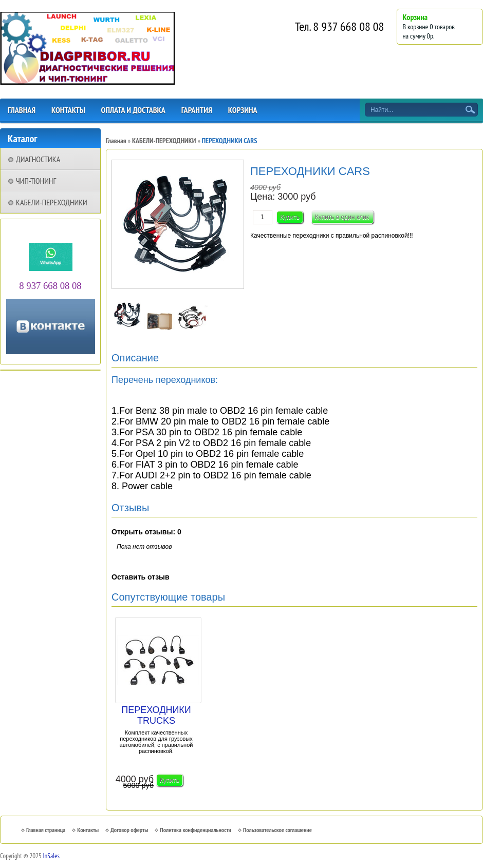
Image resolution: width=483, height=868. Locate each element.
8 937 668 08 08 (348, 26)
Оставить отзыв (141, 577)
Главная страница (46, 830)
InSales (51, 856)
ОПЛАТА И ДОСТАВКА (133, 110)
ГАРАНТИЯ (197, 110)
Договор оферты (129, 830)
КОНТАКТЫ (68, 110)
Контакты (88, 830)
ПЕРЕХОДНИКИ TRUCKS (156, 715)
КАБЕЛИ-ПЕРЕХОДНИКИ (52, 202)
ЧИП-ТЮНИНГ (36, 181)
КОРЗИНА (243, 110)
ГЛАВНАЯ (22, 110)
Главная (116, 141)
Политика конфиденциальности (196, 830)
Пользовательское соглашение (277, 830)
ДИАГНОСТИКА (38, 159)
